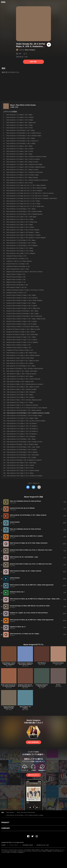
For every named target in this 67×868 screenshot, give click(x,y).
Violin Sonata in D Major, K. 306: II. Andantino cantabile (22, 389)
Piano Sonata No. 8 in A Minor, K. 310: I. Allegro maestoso (22, 177)
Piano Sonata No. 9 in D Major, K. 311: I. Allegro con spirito (22, 170)
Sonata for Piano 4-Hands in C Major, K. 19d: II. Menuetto (22, 298)
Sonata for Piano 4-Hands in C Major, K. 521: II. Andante (22, 340)
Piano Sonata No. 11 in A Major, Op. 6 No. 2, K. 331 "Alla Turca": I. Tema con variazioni (30, 193)
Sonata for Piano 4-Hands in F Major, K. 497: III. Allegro (21, 324)
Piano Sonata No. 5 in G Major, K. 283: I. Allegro (19, 146)
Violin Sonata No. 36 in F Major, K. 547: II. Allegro (20, 473)
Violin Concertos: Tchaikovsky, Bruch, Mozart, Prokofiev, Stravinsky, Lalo (25, 664)
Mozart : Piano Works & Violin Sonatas (23, 105)
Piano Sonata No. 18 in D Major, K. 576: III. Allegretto (21, 253)
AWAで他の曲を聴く (33, 742)
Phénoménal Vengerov (58, 663)
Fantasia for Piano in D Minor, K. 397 (16, 256)
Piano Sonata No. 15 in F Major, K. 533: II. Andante (20, 227)
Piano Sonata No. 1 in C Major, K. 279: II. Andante (20, 117)
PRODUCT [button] (5, 822)
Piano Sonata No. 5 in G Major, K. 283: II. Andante (20, 149)
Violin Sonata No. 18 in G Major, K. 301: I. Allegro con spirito (23, 361)
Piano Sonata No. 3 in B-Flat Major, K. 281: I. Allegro (21, 130)
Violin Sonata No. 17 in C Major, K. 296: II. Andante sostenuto (23, 355)
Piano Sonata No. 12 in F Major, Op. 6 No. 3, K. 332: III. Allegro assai (25, 206)
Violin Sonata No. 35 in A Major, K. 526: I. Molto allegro (21, 463)
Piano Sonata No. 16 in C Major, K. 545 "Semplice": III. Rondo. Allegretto (26, 238)
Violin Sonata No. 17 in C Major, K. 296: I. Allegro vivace (22, 353)
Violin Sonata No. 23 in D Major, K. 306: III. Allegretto (21, 392)
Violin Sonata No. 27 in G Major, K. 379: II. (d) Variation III (22, 429)
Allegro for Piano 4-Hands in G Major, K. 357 (18, 345)
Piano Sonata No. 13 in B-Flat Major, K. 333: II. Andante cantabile (24, 211)
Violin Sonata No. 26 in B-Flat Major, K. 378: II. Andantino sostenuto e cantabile (25, 815)
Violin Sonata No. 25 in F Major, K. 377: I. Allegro (20, 402)
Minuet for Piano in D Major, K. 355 (16, 277)
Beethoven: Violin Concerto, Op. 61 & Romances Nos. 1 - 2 (25, 686)
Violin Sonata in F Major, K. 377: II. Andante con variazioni (22, 405)
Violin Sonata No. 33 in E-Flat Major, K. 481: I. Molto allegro (23, 455)
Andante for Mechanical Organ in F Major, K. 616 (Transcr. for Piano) (25, 290)
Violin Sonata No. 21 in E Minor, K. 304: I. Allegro (20, 376)
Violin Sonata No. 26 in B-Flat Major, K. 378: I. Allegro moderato (24, 410)
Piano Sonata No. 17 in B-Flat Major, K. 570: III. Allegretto (22, 245)
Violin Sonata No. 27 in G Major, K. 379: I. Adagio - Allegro (22, 418)
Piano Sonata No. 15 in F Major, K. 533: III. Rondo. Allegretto (23, 230)
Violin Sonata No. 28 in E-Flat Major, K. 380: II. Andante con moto (24, 442)
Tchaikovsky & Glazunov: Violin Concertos (42, 686)
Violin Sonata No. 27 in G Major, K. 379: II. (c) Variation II (22, 426)
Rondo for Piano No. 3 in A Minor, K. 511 (17, 259)
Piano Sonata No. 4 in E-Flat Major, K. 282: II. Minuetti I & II (22, 141)
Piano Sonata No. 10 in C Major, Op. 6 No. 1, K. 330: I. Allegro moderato (26, 185)
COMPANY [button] (6, 828)
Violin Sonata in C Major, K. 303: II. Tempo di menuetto (21, 374)
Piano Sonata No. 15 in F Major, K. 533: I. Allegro (20, 225)
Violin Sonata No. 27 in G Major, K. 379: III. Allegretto (21, 436)
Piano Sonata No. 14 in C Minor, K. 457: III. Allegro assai (22, 222)
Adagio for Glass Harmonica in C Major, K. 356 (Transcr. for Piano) (24, 272)
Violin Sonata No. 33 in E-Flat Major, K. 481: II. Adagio (21, 457)
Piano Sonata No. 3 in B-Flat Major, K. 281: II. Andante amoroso (24, 133)
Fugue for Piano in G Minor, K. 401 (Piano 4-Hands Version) (23, 327)
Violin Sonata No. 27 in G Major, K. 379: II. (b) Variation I (22, 423)
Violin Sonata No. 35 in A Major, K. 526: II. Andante (20, 465)
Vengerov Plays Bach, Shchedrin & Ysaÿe (9, 707)
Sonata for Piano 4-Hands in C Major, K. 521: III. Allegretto (22, 342)
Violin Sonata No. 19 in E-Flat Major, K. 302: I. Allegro (21, 366)
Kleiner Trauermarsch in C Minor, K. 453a (18, 269)
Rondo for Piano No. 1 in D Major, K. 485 (17, 264)
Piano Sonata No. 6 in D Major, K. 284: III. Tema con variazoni (23, 159)
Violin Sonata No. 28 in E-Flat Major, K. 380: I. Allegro (21, 439)
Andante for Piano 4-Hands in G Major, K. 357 (19, 348)
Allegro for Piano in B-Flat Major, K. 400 (17, 285)
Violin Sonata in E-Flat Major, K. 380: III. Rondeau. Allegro (22, 444)
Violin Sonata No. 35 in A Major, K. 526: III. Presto (20, 468)
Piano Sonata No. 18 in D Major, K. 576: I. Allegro (20, 248)
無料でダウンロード (33, 775)
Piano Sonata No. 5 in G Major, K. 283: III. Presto (20, 151)
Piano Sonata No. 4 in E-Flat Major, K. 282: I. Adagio (21, 138)
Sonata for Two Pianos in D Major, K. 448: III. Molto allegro (22, 334)
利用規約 (3, 845)
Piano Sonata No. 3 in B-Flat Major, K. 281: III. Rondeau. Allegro (24, 136)
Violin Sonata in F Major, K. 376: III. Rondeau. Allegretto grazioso (24, 400)
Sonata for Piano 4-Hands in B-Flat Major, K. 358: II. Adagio (23, 314)
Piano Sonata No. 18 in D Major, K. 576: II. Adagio (20, 251)
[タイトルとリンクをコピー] (39, 487)
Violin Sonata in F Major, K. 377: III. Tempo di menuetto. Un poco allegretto (27, 408)
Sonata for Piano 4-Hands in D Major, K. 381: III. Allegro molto (23, 308)
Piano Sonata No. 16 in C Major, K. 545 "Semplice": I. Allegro (23, 232)
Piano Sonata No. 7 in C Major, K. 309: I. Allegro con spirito (22, 162)
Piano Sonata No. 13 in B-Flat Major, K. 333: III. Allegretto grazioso (24, 214)
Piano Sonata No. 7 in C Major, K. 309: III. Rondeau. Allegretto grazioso (26, 167)
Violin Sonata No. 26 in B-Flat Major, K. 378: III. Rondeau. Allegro (24, 416)
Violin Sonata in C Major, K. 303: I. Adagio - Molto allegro (22, 371)
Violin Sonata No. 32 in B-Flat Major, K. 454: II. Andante (22, 450)
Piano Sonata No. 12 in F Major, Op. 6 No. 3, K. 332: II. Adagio (23, 204)
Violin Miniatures (42, 663)
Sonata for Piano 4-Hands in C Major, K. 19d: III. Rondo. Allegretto (24, 300)
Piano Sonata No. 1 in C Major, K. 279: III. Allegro (20, 120)
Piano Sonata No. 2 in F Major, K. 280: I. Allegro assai (21, 123)
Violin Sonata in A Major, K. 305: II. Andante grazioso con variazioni (25, 384)
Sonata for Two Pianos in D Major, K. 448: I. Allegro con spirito (23, 329)
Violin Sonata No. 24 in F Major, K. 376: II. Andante (20, 397)
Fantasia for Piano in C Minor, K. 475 (16, 293)
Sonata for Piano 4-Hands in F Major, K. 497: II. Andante (22, 321)
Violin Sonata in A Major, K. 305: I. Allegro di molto (20, 382)
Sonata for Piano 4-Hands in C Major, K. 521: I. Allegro (21, 337)
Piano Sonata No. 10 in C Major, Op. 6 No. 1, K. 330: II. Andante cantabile (26, 188)
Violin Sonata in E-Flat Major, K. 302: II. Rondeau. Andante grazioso (25, 368)
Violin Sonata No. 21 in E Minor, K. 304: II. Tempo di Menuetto (23, 379)
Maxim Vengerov (30, 50)
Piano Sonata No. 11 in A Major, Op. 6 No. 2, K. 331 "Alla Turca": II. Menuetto (27, 196)
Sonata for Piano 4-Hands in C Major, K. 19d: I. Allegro (21, 295)
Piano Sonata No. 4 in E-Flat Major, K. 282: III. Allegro (21, 143)
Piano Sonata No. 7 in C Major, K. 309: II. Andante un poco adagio (24, 164)
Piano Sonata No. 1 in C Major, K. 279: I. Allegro (19, 115)
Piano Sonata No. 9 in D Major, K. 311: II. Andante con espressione (25, 172)
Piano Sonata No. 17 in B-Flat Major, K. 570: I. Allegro (21, 240)
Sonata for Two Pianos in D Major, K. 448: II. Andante (21, 332)
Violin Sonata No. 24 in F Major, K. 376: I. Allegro (20, 395)
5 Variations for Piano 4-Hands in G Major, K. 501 (20, 350)
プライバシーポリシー (14, 845)
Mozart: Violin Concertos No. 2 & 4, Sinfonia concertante (9, 686)
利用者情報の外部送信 (28, 845)
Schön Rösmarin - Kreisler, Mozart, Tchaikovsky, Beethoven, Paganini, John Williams (9, 665)
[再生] (49, 45)
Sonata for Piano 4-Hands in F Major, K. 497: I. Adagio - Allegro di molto (26, 319)
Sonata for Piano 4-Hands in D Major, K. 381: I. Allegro (21, 303)
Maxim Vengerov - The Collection (25, 707)
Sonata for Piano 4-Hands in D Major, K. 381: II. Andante (22, 306)
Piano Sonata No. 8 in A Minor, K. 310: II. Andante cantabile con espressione (27, 180)
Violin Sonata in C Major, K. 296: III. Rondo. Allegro (20, 358)
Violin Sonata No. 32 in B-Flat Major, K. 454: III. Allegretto (22, 452)
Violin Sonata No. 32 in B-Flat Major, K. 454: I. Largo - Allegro (23, 447)
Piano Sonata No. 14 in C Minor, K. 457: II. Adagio (20, 219)
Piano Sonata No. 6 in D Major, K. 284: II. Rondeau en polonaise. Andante (26, 157)
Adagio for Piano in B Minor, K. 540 (16, 280)
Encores (58, 685)
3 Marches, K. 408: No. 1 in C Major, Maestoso (19, 261)
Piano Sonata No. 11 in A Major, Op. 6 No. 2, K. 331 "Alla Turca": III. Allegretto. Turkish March (32, 198)
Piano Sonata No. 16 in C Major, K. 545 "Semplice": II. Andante (23, 235)
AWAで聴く (33, 62)
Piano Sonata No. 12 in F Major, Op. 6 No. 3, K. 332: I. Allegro (23, 201)
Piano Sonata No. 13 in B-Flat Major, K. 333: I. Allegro (21, 209)
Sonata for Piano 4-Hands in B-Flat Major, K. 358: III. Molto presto (24, 316)
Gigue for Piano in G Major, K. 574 (16, 274)
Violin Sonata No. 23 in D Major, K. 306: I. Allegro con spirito (23, 387)
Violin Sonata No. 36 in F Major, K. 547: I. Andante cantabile (23, 470)
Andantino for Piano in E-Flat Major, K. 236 (18, 266)
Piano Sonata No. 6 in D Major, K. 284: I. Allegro (19, 154)
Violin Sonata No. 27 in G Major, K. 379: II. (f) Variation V (22, 434)
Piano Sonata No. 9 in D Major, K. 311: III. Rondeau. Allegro (23, 175)
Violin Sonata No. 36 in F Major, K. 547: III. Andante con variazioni (24, 476)
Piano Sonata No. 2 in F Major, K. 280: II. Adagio (19, 125)
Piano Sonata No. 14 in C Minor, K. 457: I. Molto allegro (21, 217)
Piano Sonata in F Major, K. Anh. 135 (16, 287)
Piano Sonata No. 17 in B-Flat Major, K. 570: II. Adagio (21, 243)
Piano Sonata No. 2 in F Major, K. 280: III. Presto (20, 128)
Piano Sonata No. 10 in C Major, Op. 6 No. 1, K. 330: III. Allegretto (24, 191)
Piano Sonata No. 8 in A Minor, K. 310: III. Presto (20, 183)
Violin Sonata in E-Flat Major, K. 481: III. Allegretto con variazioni (24, 460)
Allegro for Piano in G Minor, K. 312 (16, 282)
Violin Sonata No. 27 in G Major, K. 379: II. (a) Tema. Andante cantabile (26, 421)
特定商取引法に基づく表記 (43, 845)
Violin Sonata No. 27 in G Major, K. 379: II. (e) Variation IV (22, 431)
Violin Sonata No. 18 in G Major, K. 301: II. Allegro (20, 363)
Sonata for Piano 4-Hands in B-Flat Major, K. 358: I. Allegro (22, 311)
